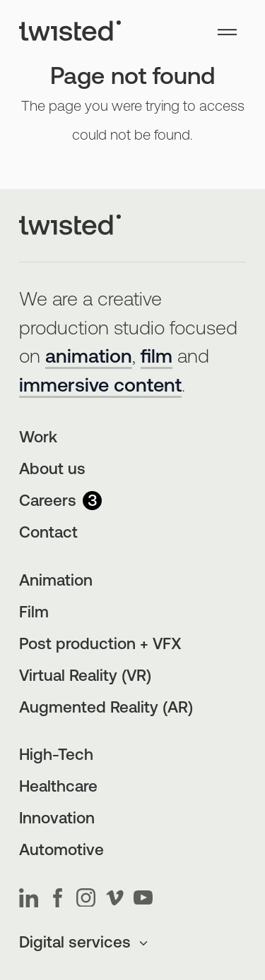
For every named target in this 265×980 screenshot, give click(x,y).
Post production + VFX (100, 645)
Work (38, 438)
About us (52, 470)
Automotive (61, 851)
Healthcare (58, 788)
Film (34, 613)
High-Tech (56, 756)
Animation (56, 582)
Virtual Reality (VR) (85, 677)
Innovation (57, 819)
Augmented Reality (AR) (106, 709)
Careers (60, 502)
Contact (48, 534)
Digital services (84, 944)
